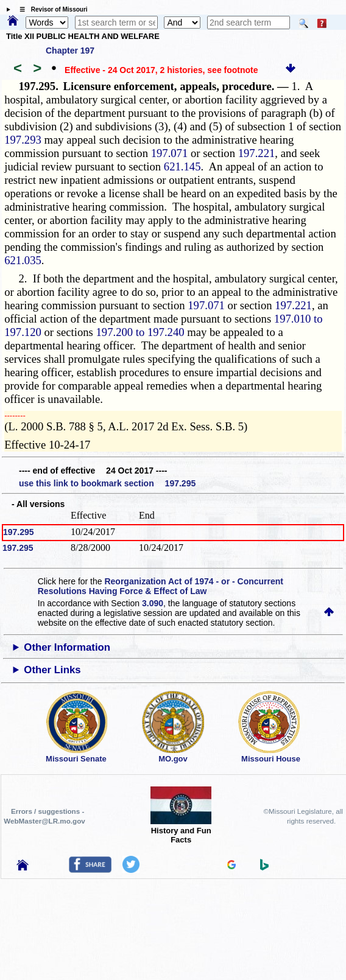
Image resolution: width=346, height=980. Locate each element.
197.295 (19, 532)
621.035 (23, 260)
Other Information (67, 647)
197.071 (170, 153)
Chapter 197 (70, 51)
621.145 (182, 166)
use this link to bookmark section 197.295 (107, 483)
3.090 (153, 603)
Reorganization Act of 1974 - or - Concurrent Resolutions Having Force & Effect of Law (161, 586)
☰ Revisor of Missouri (51, 9)
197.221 (257, 153)
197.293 (23, 140)
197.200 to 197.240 (140, 332)
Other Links (52, 670)
